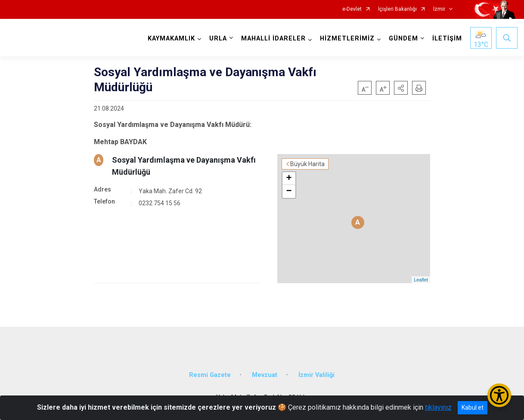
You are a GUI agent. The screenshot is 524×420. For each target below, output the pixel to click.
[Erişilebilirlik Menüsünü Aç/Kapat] (499, 395)
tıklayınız (438, 407)
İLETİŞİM (447, 39)
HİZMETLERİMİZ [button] (347, 39)
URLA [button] (218, 39)
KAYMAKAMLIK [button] (171, 39)
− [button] (289, 191)
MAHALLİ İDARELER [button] (273, 39)
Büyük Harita (307, 164)
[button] (401, 88)
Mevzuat (265, 375)
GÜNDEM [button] (403, 39)
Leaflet (421, 280)
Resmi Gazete (210, 375)
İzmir (439, 9)
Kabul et (473, 408)
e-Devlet (352, 9)
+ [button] (289, 179)
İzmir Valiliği (316, 375)
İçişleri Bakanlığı (397, 9)
